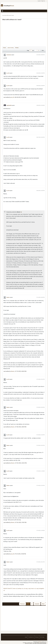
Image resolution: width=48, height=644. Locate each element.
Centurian (9, 55)
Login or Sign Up (42, 1)
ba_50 (8, 73)
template (37, 604)
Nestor (8, 297)
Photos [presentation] (17, 48)
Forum (3, 15)
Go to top (42, 637)
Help (26, 637)
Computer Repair (11, 15)
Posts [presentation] (4, 48)
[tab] (4, 48)
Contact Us (31, 637)
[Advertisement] (26, 33)
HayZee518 (9, 105)
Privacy (37, 637)
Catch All (6, 15)
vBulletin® (40, 642)
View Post (21, 212)
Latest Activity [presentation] (11, 48)
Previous (23, 604)
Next (43, 604)
